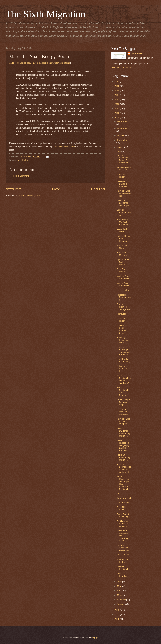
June (120, 582)
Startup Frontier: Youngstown (124, 307)
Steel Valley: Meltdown (122, 254)
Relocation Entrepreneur (124, 297)
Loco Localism (123, 290)
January (121, 604)
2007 (117, 614)
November (122, 128)
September (122, 140)
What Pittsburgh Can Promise (123, 391)
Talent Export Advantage (123, 515)
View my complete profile (123, 68)
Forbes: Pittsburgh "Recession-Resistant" (123, 351)
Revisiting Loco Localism (124, 169)
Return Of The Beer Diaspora (123, 238)
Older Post (98, 189)
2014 (117, 95)
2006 (117, 619)
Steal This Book (121, 508)
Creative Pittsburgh (123, 568)
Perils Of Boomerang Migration (123, 457)
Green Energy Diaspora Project (123, 402)
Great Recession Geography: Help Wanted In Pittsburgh (123, 483)
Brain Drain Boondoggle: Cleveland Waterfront (124, 468)
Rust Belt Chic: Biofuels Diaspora (124, 421)
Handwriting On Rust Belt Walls (122, 222)
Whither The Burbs (122, 561)
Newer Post (13, 189)
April (119, 591)
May (119, 586)
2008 (117, 610)
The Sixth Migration (46, 14)
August (121, 147)
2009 (117, 118)
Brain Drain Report (122, 176)
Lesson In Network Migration (122, 412)
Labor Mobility (23, 160)
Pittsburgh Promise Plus (122, 369)
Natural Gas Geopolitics (123, 284)
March (120, 595)
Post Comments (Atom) (29, 196)
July (119, 151)
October (121, 135)
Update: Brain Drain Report (123, 262)
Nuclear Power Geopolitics (123, 277)
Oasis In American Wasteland (123, 548)
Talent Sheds (123, 555)
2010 (117, 113)
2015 (117, 91)
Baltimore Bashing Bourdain (122, 184)
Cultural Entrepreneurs (124, 212)
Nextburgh (121, 314)
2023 (117, 81)
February (122, 600)
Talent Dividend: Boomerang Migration (123, 432)
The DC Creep (123, 503)
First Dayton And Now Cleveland (122, 524)
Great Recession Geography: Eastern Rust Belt (123, 445)
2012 (117, 104)
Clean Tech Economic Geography (123, 203)
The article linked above (64, 147)
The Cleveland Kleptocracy (123, 360)
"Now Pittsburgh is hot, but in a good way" (124, 379)
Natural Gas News (122, 247)
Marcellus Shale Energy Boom (121, 329)
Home (56, 189)
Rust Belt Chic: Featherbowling (124, 193)
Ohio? (119, 494)
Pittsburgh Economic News (122, 340)
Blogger (95, 638)
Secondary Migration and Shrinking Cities (122, 536)
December (122, 121)
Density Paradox (122, 575)
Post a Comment (21, 176)
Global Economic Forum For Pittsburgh (123, 159)
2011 (117, 108)
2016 (117, 86)
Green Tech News (122, 230)
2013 (117, 100)
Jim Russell (137, 54)
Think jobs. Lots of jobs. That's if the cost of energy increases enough (40, 63)
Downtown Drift (124, 498)
